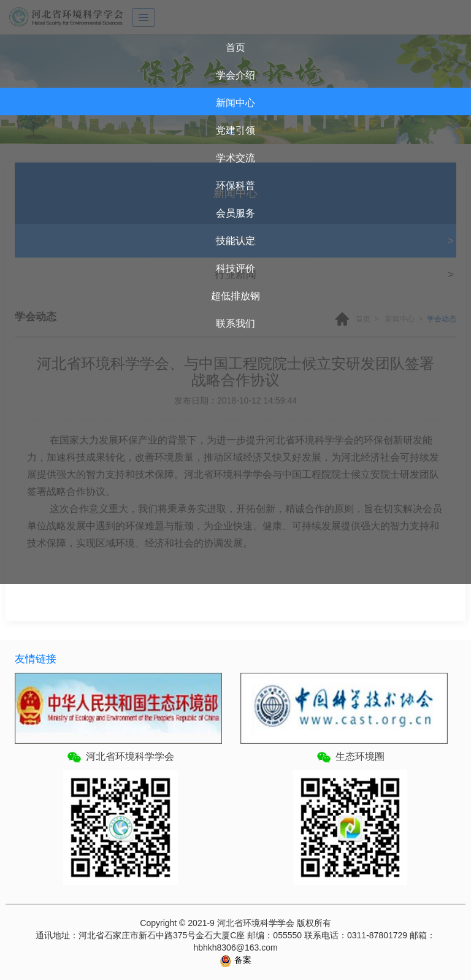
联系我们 (235, 323)
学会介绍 (235, 75)
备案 (242, 960)
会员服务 (235, 213)
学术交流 (235, 158)
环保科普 (235, 186)
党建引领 (235, 130)
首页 (235, 48)
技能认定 (235, 241)
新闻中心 (235, 103)
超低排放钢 (235, 296)
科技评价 (235, 268)
